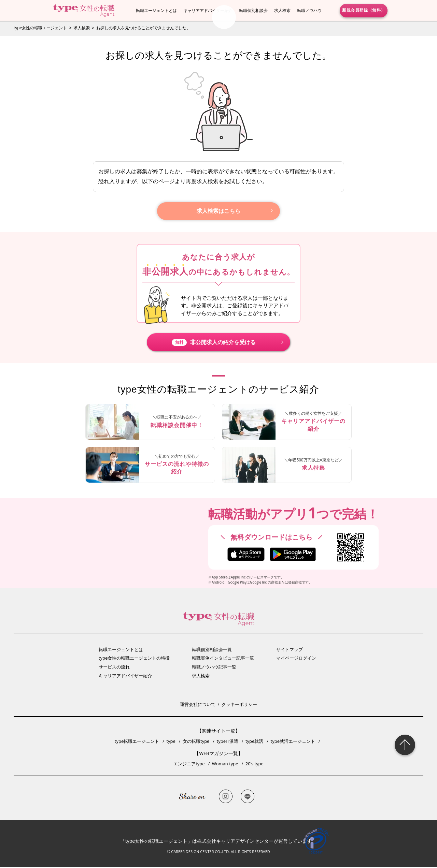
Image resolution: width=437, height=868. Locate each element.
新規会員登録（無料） (364, 10)
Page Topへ (405, 745)
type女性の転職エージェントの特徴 (134, 659)
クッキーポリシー (239, 705)
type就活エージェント (293, 742)
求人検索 (282, 10)
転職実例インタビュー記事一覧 (223, 659)
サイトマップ (290, 650)
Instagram (226, 797)
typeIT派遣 (228, 742)
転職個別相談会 (253, 10)
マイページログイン (296, 659)
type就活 (254, 742)
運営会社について (198, 705)
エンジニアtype (189, 765)
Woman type (225, 765)
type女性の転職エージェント (40, 28)
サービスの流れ (114, 668)
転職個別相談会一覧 (212, 650)
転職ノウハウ (309, 10)
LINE (248, 797)
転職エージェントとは (156, 10)
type (171, 742)
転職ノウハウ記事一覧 (214, 668)
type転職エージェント (137, 742)
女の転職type (196, 742)
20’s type (255, 765)
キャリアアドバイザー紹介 (208, 10)
